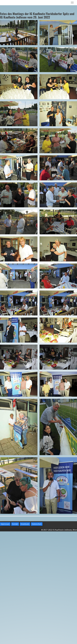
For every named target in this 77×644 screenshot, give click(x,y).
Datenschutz (37, 524)
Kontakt (15, 524)
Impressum (5, 524)
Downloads (25, 524)
